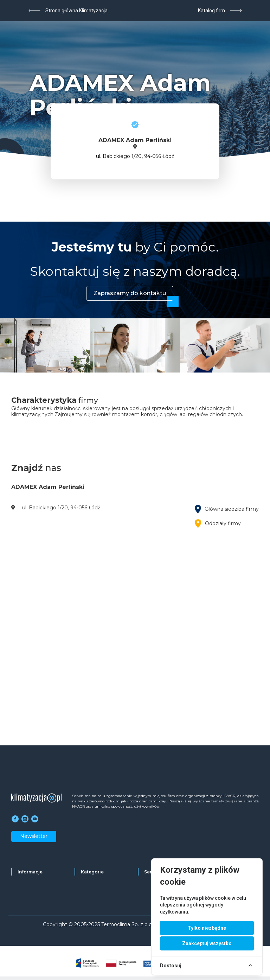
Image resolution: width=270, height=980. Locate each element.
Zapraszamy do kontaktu (130, 293)
